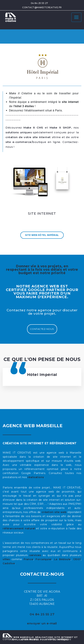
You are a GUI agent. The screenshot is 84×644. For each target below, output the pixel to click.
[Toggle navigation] (76, 17)
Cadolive (9, 563)
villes (6, 559)
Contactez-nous (42, 329)
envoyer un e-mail (42, 623)
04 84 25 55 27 (39, 3)
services (35, 555)
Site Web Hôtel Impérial (42, 235)
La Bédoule (62, 559)
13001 (77, 559)
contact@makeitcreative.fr (42, 7)
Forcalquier (44, 559)
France (28, 559)
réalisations (36, 477)
